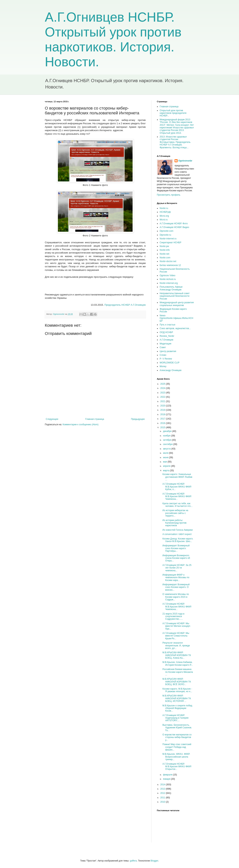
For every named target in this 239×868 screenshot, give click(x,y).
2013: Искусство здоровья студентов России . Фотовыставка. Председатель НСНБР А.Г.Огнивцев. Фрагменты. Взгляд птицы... (175, 142)
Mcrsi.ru (164, 220)
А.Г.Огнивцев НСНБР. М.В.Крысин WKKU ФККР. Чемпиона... (177, 496)
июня (166, 457)
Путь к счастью (167, 325)
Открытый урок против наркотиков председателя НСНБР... (173, 113)
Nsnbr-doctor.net (168, 261)
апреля (167, 466)
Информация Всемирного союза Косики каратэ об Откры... (176, 558)
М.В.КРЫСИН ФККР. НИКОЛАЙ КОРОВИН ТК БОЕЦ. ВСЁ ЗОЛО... (177, 682)
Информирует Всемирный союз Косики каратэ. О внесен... (176, 587)
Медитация (165, 344)
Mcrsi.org (164, 216)
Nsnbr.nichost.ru (168, 279)
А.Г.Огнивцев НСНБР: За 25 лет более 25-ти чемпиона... (177, 568)
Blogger (154, 861)
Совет (163, 347)
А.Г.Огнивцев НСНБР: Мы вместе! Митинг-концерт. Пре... (177, 626)
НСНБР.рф (165, 212)
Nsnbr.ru (164, 208)
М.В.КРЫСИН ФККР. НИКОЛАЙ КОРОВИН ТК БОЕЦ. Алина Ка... (177, 655)
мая (165, 462)
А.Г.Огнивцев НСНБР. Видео (174, 227)
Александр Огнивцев (171, 370)
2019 (163, 410)
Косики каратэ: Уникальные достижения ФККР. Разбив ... (177, 477)
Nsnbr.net (164, 254)
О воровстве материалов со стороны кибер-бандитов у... (177, 737)
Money (163, 366)
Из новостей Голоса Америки (178, 530)
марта (166, 471)
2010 (163, 802)
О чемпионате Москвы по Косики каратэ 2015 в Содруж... (176, 597)
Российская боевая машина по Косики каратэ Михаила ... (178, 672)
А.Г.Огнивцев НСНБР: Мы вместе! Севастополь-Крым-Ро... (176, 636)
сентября (168, 444)
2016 (163, 423)
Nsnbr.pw (164, 246)
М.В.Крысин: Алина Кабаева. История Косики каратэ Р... (178, 663)
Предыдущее (138, 419)
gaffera (133, 861)
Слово (163, 355)
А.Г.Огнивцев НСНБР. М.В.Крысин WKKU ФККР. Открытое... (177, 767)
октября (167, 440)
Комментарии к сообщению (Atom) (80, 425)
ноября (167, 436)
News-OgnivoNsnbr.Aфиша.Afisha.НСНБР (176, 318)
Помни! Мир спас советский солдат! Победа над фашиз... (177, 747)
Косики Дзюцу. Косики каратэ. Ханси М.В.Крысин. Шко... (178, 540)
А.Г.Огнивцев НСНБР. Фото (174, 224)
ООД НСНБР (166, 332)
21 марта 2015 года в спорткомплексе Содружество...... (173, 616)
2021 (163, 401)
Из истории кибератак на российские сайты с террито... (175, 513)
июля (166, 453)
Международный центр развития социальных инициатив (177, 304)
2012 (163, 793)
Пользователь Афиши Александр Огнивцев (171, 288)
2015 (163, 427)
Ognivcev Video (167, 275)
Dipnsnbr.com (166, 231)
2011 (163, 798)
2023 (163, 393)
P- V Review (166, 359)
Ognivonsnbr (185, 161)
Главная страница (95, 419)
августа (167, 449)
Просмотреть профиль (169, 195)
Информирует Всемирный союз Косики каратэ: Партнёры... (176, 548)
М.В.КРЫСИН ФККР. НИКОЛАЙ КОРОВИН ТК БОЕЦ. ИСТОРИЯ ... (177, 698)
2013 (163, 789)
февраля (168, 775)
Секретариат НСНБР (170, 243)
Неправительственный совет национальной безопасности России (175, 296)
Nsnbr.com (165, 258)
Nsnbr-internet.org (169, 283)
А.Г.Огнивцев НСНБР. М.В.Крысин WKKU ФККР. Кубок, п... (177, 487)
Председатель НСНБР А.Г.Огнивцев (125, 305)
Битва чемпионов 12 (170, 265)
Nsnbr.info (165, 250)
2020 (163, 406)
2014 (163, 785)
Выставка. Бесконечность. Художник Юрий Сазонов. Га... (177, 728)
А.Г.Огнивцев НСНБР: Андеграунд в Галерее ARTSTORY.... (176, 718)
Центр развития (168, 351)
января (167, 779)
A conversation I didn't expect (177, 534)
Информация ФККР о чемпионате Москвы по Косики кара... (176, 578)
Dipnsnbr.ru (165, 235)
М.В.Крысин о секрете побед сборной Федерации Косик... (177, 708)
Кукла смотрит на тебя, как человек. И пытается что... (177, 505)
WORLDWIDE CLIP (170, 363)
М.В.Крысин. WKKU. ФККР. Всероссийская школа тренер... (176, 757)
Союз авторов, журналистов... (175, 328)
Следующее (52, 419)
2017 (163, 419)
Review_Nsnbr (167, 336)
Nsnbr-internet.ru (168, 239)
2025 (163, 384)
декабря (168, 431)
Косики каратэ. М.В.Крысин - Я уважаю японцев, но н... (177, 690)
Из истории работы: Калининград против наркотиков (174, 523)
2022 (163, 397)
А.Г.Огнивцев (166, 340)
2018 (163, 414)
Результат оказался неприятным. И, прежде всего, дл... (176, 646)
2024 (163, 388)
